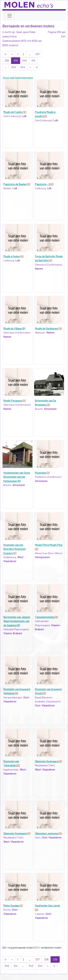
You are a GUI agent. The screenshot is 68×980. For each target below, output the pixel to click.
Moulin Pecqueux (15, 401)
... (30, 54)
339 (16, 60)
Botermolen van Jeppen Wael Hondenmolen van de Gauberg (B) (17, 621)
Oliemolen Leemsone (48, 833)
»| (37, 67)
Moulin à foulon (13, 256)
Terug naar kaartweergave (18, 77)
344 (23, 67)
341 (33, 60)
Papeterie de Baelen (17, 184)
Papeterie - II (44, 184)
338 (7, 60)
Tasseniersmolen (46, 617)
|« (6, 54)
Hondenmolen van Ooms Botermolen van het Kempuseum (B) (17, 477)
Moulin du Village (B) (14, 328)
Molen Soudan (13, 906)
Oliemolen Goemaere (48, 761)
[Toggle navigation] (10, 16)
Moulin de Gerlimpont (48, 328)
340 (25, 60)
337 (37, 54)
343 (14, 67)
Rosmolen (42, 473)
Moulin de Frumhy (15, 112)
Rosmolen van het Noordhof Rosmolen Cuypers (15, 549)
